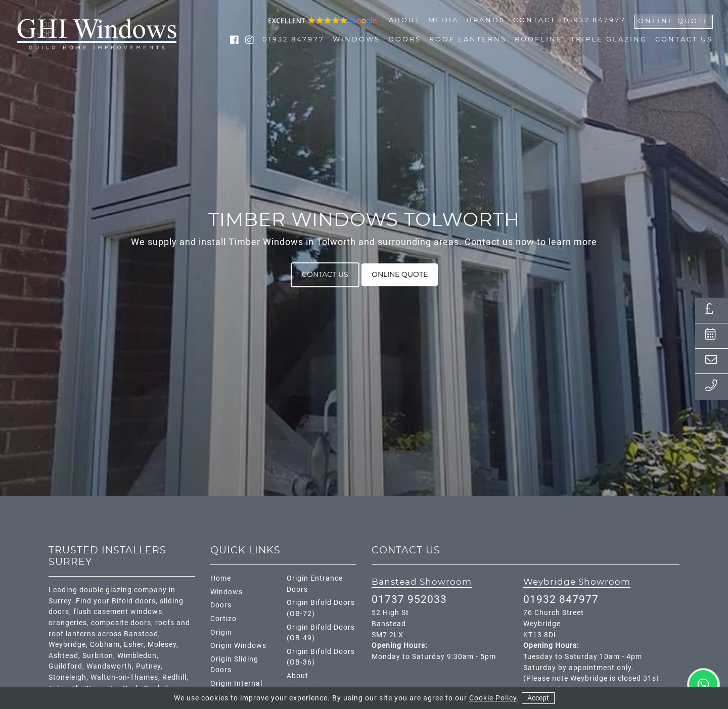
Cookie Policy (493, 698)
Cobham (105, 645)
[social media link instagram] (250, 41)
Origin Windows (238, 646)
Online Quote (674, 22)
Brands (486, 21)
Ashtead (63, 656)
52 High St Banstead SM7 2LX (390, 624)
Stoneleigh (67, 677)
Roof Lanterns (468, 40)
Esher (134, 645)
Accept (538, 698)
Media (443, 21)
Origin (221, 632)
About (404, 21)
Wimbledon (137, 656)
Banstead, (142, 634)
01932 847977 (595, 21)
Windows (356, 40)
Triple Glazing (609, 40)
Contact (534, 21)
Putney (148, 666)
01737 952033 (409, 599)
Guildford (65, 666)
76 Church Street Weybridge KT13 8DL (554, 624)
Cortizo (223, 619)
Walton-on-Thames (124, 677)
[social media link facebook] (236, 41)
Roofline (539, 40)
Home (221, 578)
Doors (405, 40)
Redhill (174, 677)
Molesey (162, 645)
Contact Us (684, 40)
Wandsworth (109, 666)
